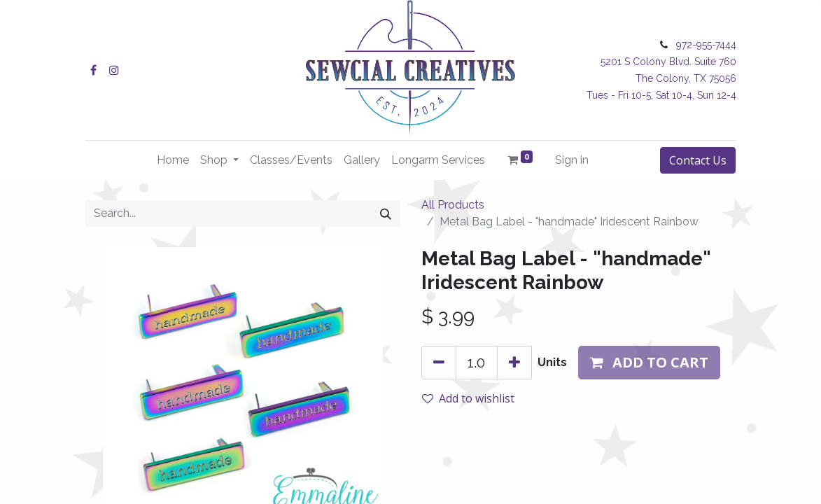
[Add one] (514, 363)
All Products (453, 205)
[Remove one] (439, 363)
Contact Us (698, 160)
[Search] (386, 213)
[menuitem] (173, 160)
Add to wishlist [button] (468, 398)
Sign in (572, 160)
